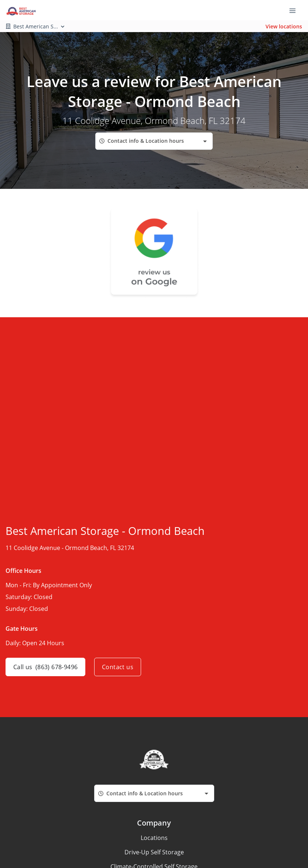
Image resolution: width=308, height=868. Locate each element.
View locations (284, 26)
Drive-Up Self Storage (154, 852)
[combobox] (154, 141)
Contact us (118, 667)
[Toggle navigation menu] (295, 10)
